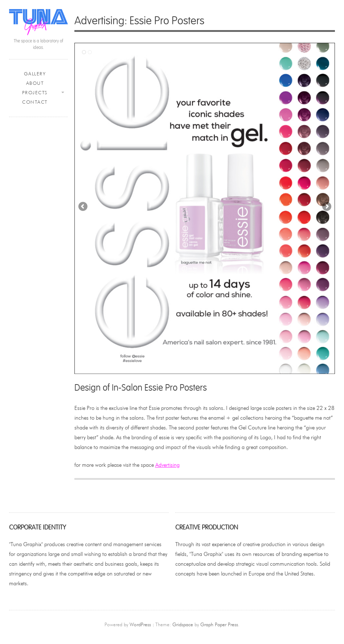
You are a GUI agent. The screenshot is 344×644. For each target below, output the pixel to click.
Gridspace (183, 624)
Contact (35, 102)
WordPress (140, 624)
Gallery (35, 74)
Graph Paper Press (219, 624)
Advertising (167, 465)
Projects (35, 93)
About (35, 83)
